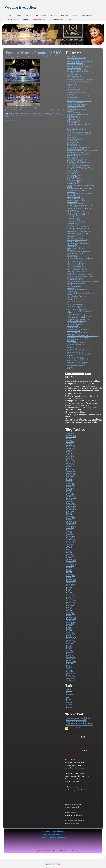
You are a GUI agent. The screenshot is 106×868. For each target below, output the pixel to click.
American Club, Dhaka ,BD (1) (76, 65)
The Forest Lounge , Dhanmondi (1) (78, 329)
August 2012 (70, 644)
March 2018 (70, 535)
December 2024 (71, 445)
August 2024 (70, 450)
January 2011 (70, 675)
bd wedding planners (53, 115)
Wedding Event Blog (20, 7)
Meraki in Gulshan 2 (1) (74, 230)
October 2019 (70, 508)
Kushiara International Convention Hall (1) (80, 209)
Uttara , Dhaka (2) (73, 339)
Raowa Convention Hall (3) (75, 280)
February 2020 (71, 501)
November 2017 (71, 541)
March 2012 (70, 652)
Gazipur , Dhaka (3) (73, 142)
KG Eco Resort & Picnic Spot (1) (77, 199)
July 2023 (69, 467)
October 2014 (70, 602)
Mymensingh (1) (72, 237)
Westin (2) (70, 356)
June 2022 (69, 480)
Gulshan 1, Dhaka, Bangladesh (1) (77, 159)
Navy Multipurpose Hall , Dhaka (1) (78, 243)
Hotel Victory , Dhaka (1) (74, 179)
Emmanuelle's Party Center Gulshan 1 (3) (79, 132)
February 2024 (71, 459)
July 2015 (69, 588)
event (68, 698)
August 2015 (70, 586)
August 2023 (70, 465)
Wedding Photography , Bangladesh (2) (79, 354)
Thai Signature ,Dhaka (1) (75, 323)
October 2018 (70, 525)
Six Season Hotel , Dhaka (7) (76, 308)
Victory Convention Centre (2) (76, 343)
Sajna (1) (69, 285)
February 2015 (71, 596)
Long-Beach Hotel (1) (73, 223)
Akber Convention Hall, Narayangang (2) (80, 61)
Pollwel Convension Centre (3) (76, 263)
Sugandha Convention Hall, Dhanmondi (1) (80, 316)
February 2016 (71, 576)
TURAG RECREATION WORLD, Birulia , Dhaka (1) (83, 336)
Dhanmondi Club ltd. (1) (74, 122)
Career (70, 19)
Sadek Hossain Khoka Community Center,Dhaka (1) (83, 281)
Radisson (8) (71, 273)
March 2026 (70, 434)
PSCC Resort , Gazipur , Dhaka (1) (77, 271)
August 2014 (70, 606)
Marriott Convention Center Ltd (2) (78, 227)
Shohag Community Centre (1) (76, 304)
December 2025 (71, 435)
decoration (70, 703)
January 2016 (70, 578)
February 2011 (70, 674)
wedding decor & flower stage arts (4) (78, 349)
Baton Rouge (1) (72, 84)
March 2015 (70, 594)
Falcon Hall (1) (71, 137)
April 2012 (69, 650)
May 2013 (69, 629)
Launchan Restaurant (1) (74, 217)
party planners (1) (72, 256)
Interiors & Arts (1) (72, 184)
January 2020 (70, 503)
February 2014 (71, 614)
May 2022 (69, 482)
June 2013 (69, 627)
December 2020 (71, 496)
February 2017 (70, 556)
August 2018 (70, 528)
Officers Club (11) (72, 245)
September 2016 (71, 564)
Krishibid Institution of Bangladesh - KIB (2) (80, 205)
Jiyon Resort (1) (71, 192)
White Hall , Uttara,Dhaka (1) (76, 357)
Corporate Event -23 (54, 110)
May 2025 (69, 440)
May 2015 (69, 591)
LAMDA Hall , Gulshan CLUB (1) (77, 215)
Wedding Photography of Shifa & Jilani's (79, 718)
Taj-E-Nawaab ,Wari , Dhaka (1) (77, 321)
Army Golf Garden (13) (74, 68)
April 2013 (69, 630)
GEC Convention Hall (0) (75, 146)
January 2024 (70, 460)
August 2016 (70, 566)
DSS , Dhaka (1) (72, 126)
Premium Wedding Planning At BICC (33, 53)
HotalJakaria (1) (72, 170)
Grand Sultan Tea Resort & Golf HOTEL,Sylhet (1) (82, 151)
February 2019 (71, 518)
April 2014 (69, 611)
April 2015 (69, 593)
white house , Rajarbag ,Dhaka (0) (77, 362)
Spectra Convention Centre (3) (76, 309)
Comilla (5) (70, 111)
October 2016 (70, 563)
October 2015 (70, 583)
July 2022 (69, 478)
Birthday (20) (71, 94)
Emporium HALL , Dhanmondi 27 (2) (78, 134)
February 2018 (71, 536)
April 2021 (69, 492)
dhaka (68, 696)
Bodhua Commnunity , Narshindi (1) (78, 96)
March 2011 (70, 672)
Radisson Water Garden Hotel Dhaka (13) (80, 275)
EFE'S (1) (69, 127)
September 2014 (71, 604)
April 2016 (69, 573)
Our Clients (25, 19)
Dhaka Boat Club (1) (73, 116)
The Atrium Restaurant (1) (75, 324)
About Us (18, 16)
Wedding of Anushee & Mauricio (76, 720)
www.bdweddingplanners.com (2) (77, 366)
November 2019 (71, 506)
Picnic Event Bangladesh (57, 19)
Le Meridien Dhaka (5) (74, 220)
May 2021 (69, 490)
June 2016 (69, 569)
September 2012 (71, 642)
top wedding (31, 115)
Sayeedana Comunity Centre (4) (77, 290)
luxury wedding (40, 115)
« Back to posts (10, 120)
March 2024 (70, 457)
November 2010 (71, 679)
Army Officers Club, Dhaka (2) (76, 70)
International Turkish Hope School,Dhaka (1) (80, 189)
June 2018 (69, 530)
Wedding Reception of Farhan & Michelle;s (79, 725)
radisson (12, 115)
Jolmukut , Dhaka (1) (73, 195)
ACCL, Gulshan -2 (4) (73, 60)
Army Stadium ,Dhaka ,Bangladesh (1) (78, 71)
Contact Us (28, 16)
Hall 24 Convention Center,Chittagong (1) (80, 167)
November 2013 (71, 619)
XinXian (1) (70, 369)
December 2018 (71, 521)
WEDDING (53, 16)
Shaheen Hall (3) (72, 300)
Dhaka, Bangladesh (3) (74, 121)
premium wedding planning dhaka (26, 113)
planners (69, 691)
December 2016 (71, 559)
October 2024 (70, 449)
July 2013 (69, 626)
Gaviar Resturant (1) (73, 141)
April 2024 (69, 455)
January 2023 (70, 470)
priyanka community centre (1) (76, 268)
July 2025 (69, 439)
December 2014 (71, 599)
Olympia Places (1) (73, 247)
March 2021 (70, 493)
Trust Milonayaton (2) (73, 334)
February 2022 (71, 485)
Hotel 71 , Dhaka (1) (73, 172)
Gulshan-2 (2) (71, 164)
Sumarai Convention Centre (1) (76, 318)
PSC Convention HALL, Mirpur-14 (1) (78, 270)
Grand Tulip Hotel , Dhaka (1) (76, 152)
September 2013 (71, 622)
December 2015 (71, 579)
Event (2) (70, 136)
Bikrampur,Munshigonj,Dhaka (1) (77, 93)
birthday (69, 699)
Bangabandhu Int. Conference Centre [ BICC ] (22, 108)
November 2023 (71, 462)
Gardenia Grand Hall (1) (74, 139)
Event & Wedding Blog (39, 19)
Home (10, 16)
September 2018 (71, 526)
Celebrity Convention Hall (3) (76, 103)
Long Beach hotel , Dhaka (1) (76, 222)
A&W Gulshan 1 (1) (73, 56)
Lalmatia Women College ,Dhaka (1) (78, 214)
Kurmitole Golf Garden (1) (75, 207)
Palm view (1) (71, 250)
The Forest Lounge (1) (73, 328)
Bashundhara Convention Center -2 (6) (79, 83)
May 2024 (69, 454)
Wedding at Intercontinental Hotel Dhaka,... (80, 723)
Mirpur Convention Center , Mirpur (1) (78, 232)
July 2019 (69, 513)
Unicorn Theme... (15, 110)
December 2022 (71, 472)
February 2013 (71, 634)
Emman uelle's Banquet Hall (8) (77, 129)
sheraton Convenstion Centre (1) (77, 303)
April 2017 (69, 553)
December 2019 (71, 505)
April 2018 (69, 533)
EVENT (74, 16)
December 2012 (71, 637)
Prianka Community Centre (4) (76, 266)
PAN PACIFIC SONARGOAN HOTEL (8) (79, 252)
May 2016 (69, 571)
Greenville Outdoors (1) (74, 157)
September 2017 (71, 544)
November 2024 (71, 447)
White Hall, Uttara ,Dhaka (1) (76, 361)
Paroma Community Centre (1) (76, 253)
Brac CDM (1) (71, 99)
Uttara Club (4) (72, 341)
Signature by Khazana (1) (75, 306)
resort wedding (21, 115)
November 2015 (71, 581)
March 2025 (70, 442)
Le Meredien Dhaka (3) (74, 219)
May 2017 (69, 551)
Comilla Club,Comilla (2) (74, 113)
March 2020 (70, 500)
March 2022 (70, 483)
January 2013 (70, 635)
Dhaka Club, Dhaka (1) (74, 118)
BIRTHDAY (64, 16)
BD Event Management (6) (75, 86)
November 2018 (71, 523)
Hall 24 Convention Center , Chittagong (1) (80, 166)
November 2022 (71, 473)
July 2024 (69, 452)
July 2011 (69, 665)
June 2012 (69, 647)
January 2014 (70, 616)
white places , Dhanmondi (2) (76, 364)
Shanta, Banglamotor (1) (74, 301)
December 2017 (71, 540)
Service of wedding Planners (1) (76, 296)
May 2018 (69, 531)
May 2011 (69, 669)
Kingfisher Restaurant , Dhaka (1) (77, 204)
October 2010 (70, 680)
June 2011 (69, 667)
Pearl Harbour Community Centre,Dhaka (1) (80, 258)
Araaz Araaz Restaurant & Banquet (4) (79, 66)
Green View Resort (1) (73, 156)
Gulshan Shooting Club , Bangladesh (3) (79, 162)
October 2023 (70, 463)
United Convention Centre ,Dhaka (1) (78, 338)
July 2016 (69, 568)
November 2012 (71, 639)
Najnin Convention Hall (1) (75, 238)
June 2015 (69, 589)
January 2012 (70, 655)
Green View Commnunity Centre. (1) (78, 154)
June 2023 (69, 468)
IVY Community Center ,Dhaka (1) (77, 190)
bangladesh (70, 701)
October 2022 (70, 475)
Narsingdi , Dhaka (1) (73, 242)
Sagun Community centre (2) (76, 283)
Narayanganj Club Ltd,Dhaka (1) (77, 240)
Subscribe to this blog (75, 728)
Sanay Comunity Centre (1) (75, 286)
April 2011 (69, 670)
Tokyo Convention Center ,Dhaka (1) (78, 333)
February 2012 (71, 654)
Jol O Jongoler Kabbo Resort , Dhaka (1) (79, 194)
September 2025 (71, 437)
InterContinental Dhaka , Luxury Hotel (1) (80, 182)
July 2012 (69, 645)
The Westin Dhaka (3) (74, 331)
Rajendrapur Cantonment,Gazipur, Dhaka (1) (81, 276)
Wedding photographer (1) (75, 351)
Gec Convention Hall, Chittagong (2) (78, 147)
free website (53, 865)
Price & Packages (13, 19)
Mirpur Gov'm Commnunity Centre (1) (78, 233)
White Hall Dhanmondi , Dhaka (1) (77, 359)
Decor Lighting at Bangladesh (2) (77, 114)
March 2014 (70, 612)
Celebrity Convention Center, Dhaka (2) (79, 101)
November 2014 (71, 601)
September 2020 (71, 498)
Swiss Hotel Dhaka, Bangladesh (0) (78, 319)
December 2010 (71, 677)
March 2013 (70, 632)
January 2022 (70, 487)
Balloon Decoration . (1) (74, 76)
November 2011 (71, 659)
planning (69, 708)
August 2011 (70, 664)
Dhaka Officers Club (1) (74, 119)
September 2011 (71, 662)
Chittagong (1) (71, 108)
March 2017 (70, 554)
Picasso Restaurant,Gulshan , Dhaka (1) (79, 260)
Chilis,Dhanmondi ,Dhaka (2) (76, 106)
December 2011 (71, 657)
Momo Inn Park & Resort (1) (75, 235)
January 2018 (70, 538)
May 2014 (69, 609)
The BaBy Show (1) (72, 326)
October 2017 (70, 543)
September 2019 (71, 510)
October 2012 (70, 640)
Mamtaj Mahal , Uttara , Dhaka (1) (78, 225)
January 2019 (70, 520)
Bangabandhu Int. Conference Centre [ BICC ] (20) (83, 80)
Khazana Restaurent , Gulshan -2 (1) (78, 200)
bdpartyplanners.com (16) (75, 89)
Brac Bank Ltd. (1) (72, 98)
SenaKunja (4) (71, 291)
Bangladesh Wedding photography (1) (78, 81)
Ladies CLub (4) (72, 210)
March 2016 (70, 574)
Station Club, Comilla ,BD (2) (76, 314)
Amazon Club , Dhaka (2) (75, 63)
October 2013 (70, 621)
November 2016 (71, 561)
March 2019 (70, 516)
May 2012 (69, 649)
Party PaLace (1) (72, 255)
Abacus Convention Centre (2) (76, 58)
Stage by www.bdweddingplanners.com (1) (80, 311)
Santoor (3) (70, 288)
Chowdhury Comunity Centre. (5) (77, 109)
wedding (11, 113)
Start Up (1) (70, 313)
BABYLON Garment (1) (74, 75)
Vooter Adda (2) (72, 346)
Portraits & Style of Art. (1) (75, 265)
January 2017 (70, 558)
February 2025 (71, 444)
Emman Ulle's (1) (72, 131)
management (70, 704)
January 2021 (70, 495)
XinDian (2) (70, 367)
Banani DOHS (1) (72, 78)
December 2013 (71, 617)
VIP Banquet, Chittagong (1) (75, 344)
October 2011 (70, 660)
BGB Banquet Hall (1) (73, 91)
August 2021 (70, 488)
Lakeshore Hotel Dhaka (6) (75, 212)
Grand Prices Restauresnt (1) (75, 149)
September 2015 (71, 584)
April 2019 (69, 515)
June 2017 (69, 549)
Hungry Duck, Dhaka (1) (74, 180)
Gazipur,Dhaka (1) (72, 144)
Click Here (84, 737)
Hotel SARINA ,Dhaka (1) (75, 175)
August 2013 (70, 624)
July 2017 (69, 548)
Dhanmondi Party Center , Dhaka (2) (78, 124)
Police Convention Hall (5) (75, 261)
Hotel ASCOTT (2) (72, 174)
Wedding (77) (71, 348)
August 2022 (70, 477)
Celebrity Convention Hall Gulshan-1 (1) (79, 104)
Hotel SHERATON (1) (73, 177)
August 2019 (70, 511)
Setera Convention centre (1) (76, 298)
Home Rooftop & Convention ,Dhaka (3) (79, 169)
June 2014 (69, 607)
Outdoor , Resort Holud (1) (75, 248)
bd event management (44, 113)
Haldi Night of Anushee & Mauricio (77, 722)
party (68, 706)
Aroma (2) (70, 73)
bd (67, 693)
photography (70, 694)
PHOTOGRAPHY (41, 16)
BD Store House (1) (73, 88)
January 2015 (70, 597)
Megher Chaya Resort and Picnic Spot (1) (80, 228)
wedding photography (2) (75, 353)
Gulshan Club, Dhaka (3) (74, 161)
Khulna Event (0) (72, 202)
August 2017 (70, 546)
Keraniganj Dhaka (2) (74, 197)
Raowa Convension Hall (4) (75, 278)
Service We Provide (86, 16)
